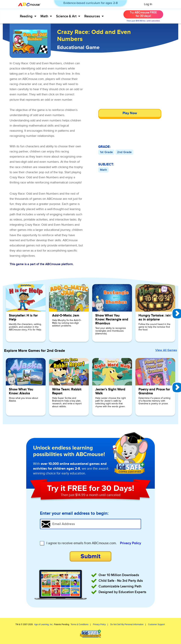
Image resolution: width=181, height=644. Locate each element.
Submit (90, 556)
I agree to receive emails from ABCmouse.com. (82, 543)
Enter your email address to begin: (74, 514)
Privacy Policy (131, 543)
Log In (148, 4)
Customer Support (156, 624)
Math (46, 16)
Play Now (130, 113)
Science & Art (68, 16)
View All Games (166, 350)
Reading (28, 16)
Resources (94, 16)
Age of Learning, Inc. (44, 624)
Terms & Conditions (80, 624)
